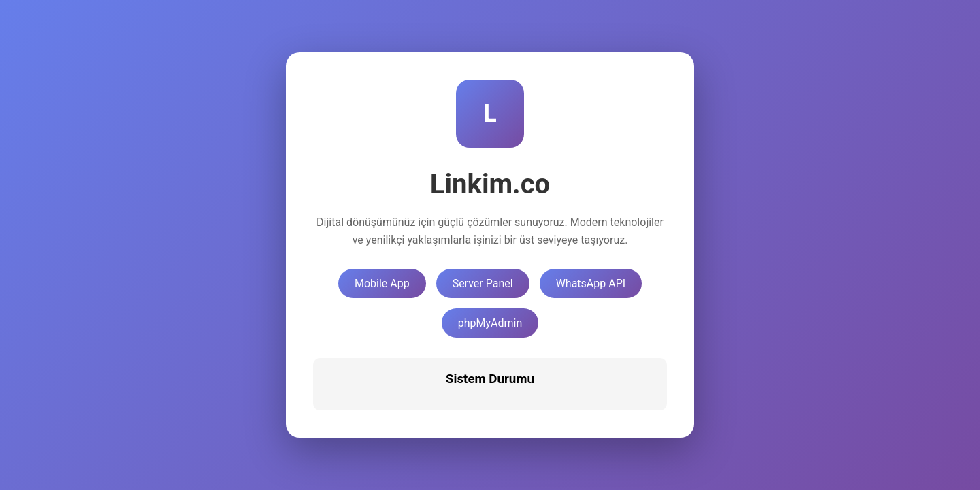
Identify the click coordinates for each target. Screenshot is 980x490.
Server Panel (483, 283)
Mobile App (382, 283)
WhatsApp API (591, 283)
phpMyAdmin (490, 323)
